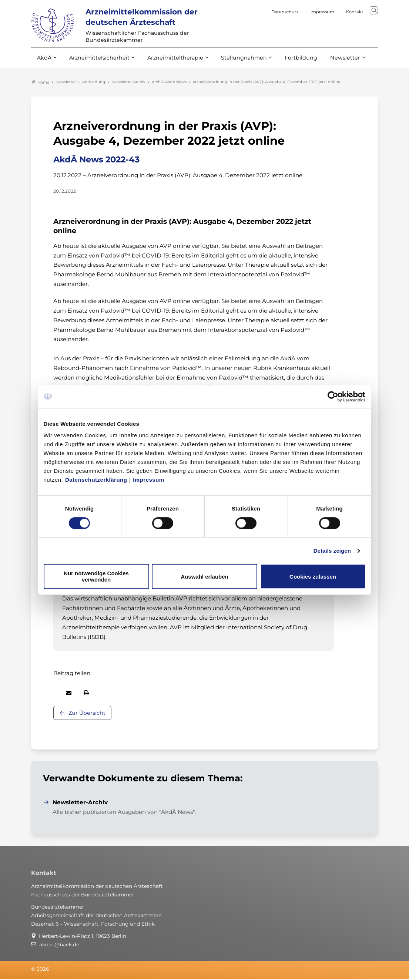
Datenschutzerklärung (96, 480)
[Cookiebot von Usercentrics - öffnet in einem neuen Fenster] (333, 397)
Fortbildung (288, 62)
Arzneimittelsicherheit (97, 62)
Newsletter (330, 62)
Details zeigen (332, 551)
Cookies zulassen (313, 577)
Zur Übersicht (87, 714)
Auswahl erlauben (204, 577)
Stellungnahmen (234, 62)
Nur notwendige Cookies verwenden (96, 576)
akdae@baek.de (59, 946)
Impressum (149, 480)
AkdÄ (44, 62)
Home (40, 83)
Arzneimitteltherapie (169, 62)
